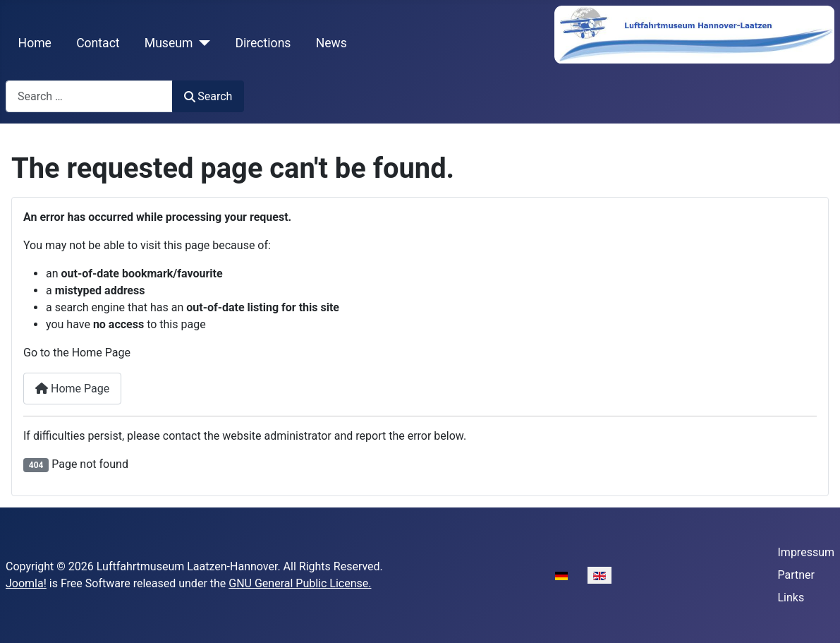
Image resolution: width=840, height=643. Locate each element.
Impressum (806, 552)
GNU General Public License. (300, 583)
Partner (797, 575)
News (331, 43)
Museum (169, 43)
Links (791, 597)
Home (35, 43)
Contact (98, 43)
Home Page (72, 389)
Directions (263, 43)
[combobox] (89, 96)
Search (208, 96)
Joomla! (26, 583)
